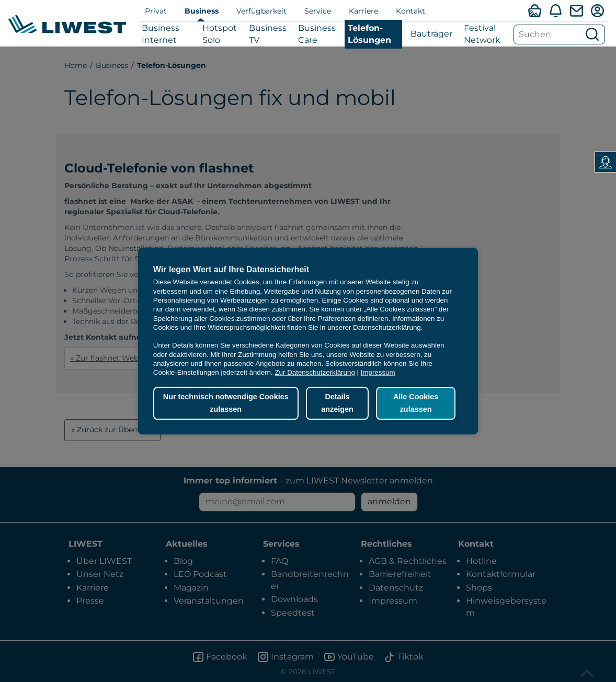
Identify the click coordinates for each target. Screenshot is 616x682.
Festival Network (482, 34)
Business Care (317, 34)
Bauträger (431, 34)
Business (202, 11)
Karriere (363, 11)
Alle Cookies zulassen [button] (416, 403)
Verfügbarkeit (261, 11)
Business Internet (161, 34)
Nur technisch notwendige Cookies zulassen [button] (226, 403)
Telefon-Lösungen (369, 34)
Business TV (268, 34)
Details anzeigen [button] (337, 403)
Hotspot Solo (220, 34)
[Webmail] (576, 10)
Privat (156, 11)
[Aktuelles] (555, 10)
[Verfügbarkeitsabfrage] (534, 10)
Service (318, 11)
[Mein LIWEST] (597, 10)
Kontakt (410, 11)
